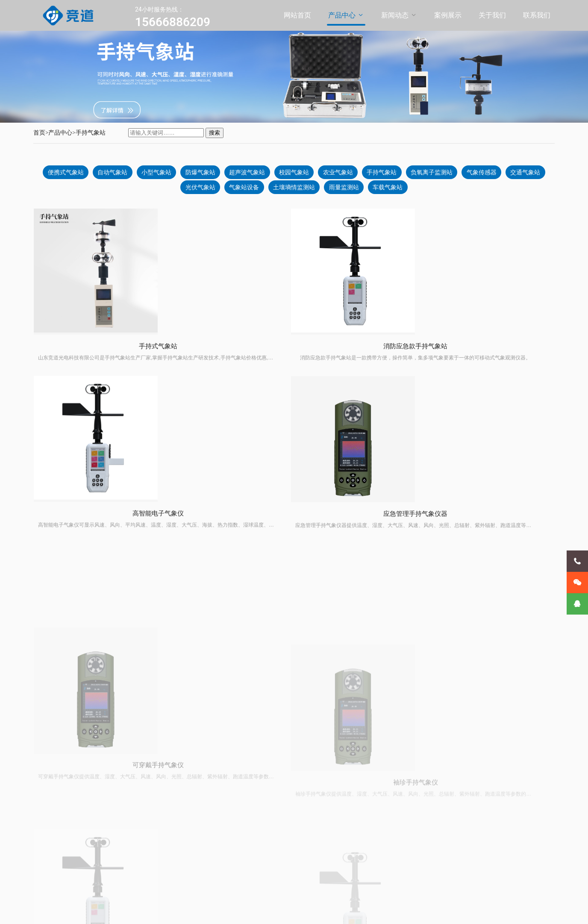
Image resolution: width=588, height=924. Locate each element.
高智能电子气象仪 (361, 369)
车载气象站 (415, 191)
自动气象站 (126, 174)
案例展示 (448, 15)
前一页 (291, 728)
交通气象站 (173, 191)
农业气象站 (363, 174)
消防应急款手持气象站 (228, 365)
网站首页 (297, 15)
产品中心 (342, 15)
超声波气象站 (268, 174)
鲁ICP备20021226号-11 (173, 911)
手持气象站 (91, 132)
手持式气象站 (96, 361)
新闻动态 (395, 15)
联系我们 (537, 15)
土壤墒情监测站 (317, 191)
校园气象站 (317, 174)
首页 (39, 132)
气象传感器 (514, 174)
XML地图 (291, 911)
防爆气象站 (219, 174)
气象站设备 (265, 191)
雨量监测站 (369, 191)
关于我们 (492, 15)
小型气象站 (173, 174)
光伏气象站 (219, 191)
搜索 (215, 133)
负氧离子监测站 (462, 174)
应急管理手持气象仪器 (493, 374)
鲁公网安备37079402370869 (240, 911)
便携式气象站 (77, 174)
